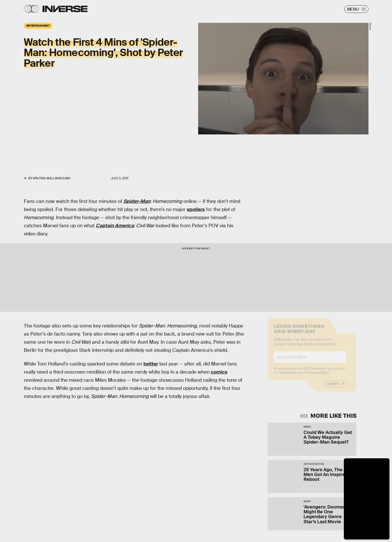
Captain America (115, 226)
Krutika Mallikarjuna (52, 178)
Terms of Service (291, 376)
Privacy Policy (319, 376)
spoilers (196, 209)
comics (219, 372)
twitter (151, 364)
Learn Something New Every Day (299, 332)
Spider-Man (137, 201)
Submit (333, 387)
